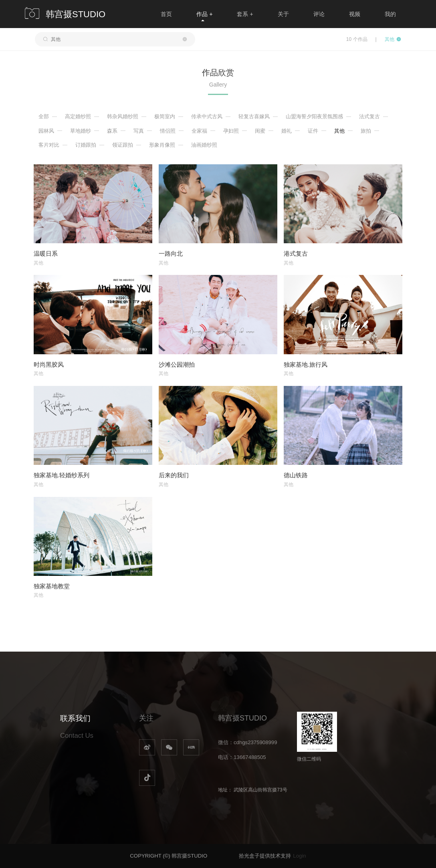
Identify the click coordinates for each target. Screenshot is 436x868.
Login (299, 856)
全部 (44, 116)
